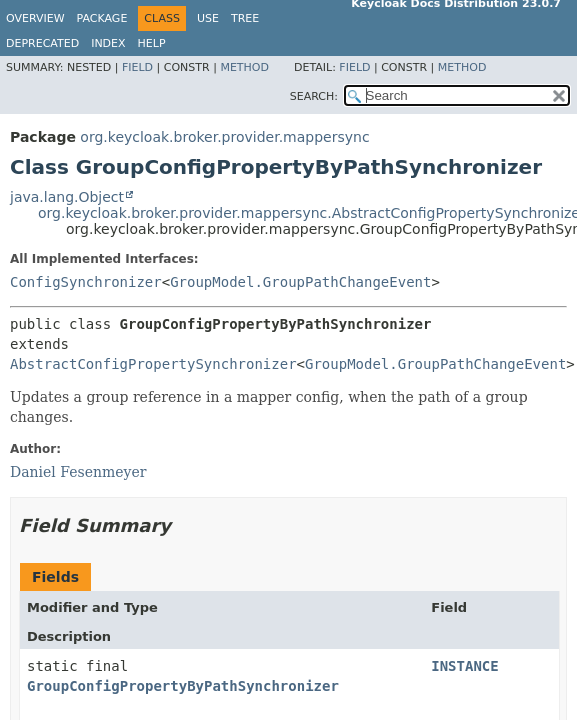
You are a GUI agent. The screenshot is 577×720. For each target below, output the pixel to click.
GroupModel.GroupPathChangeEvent (300, 282)
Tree (245, 18)
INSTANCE (464, 666)
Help (152, 43)
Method (244, 67)
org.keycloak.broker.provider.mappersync (224, 137)
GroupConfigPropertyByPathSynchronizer (183, 686)
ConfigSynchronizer (86, 282)
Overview (35, 18)
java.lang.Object (67, 197)
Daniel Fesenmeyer (78, 472)
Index (108, 43)
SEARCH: (314, 96)
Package (102, 18)
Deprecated (42, 43)
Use (208, 18)
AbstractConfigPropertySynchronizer (153, 364)
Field (137, 67)
